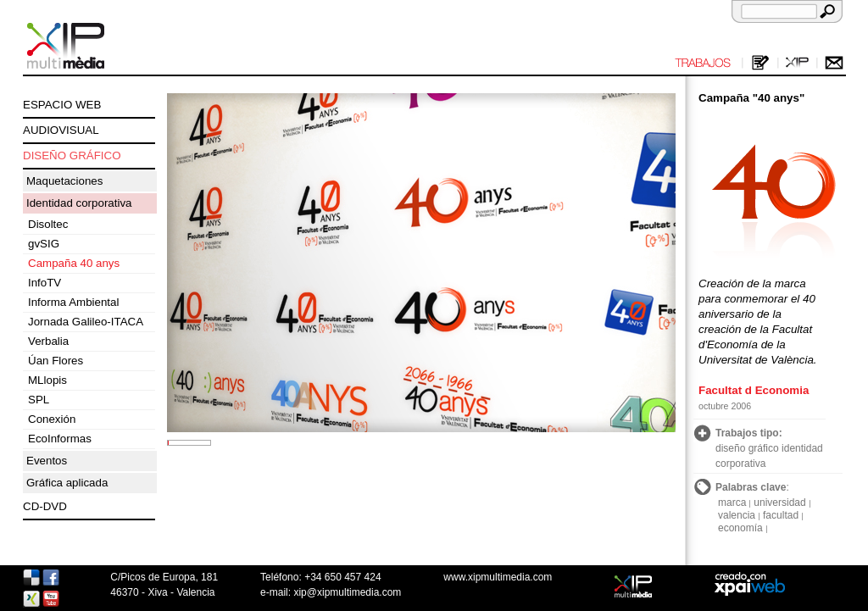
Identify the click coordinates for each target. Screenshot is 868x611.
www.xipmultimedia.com (498, 577)
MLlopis (47, 380)
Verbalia (48, 341)
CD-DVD (45, 506)
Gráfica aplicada (67, 483)
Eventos (47, 461)
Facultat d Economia (754, 390)
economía (740, 528)
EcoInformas (60, 439)
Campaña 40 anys (74, 263)
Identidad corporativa (79, 203)
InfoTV (45, 283)
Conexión (52, 419)
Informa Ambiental (73, 302)
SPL (39, 400)
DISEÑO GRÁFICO (72, 156)
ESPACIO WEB (62, 105)
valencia (737, 515)
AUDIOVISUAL (61, 130)
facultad (781, 515)
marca (732, 503)
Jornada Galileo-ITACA (86, 322)
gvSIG (44, 244)
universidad (779, 503)
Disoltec (48, 224)
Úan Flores (56, 361)
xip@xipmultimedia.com (347, 592)
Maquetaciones (64, 181)
